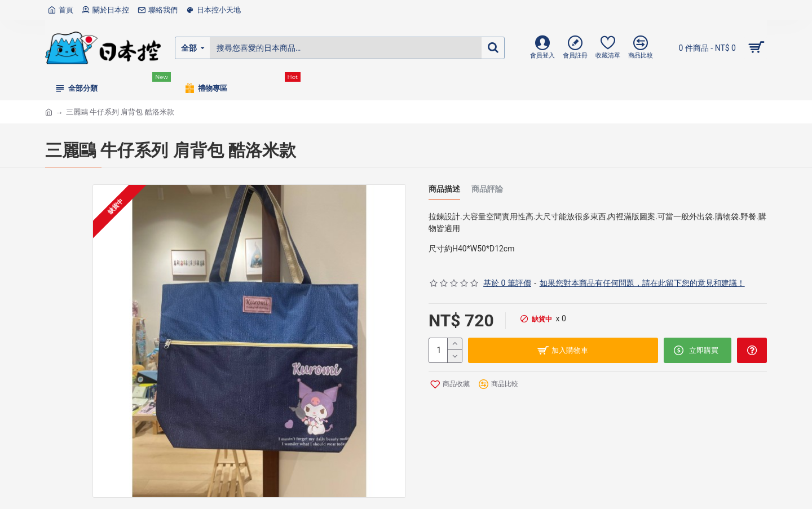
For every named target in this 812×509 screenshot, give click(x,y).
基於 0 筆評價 (507, 283)
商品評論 (487, 189)
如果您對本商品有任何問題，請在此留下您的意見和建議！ (642, 283)
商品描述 (444, 189)
